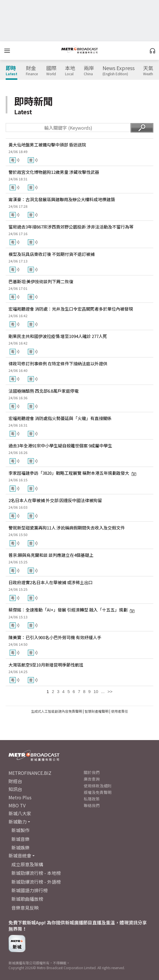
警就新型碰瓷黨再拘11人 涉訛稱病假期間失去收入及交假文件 (67, 528)
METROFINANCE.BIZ (30, 773)
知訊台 (15, 789)
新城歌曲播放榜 (27, 899)
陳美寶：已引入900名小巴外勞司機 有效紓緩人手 (55, 637)
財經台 (15, 781)
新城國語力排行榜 (30, 890)
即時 (11, 71)
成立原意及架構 (27, 864)
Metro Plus (20, 797)
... (103, 691)
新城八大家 (20, 813)
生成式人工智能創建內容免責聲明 (57, 711)
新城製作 (20, 830)
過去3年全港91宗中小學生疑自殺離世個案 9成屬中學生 (60, 446)
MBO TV (17, 805)
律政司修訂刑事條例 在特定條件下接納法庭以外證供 (58, 363)
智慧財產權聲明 (97, 711)
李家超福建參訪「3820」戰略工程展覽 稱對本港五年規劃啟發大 (73, 473)
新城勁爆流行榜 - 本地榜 (36, 873)
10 (96, 691)
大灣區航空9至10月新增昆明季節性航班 (46, 665)
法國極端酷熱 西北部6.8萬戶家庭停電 (44, 391)
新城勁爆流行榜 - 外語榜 (36, 882)
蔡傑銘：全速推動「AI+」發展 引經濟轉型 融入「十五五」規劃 (72, 610)
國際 (51, 71)
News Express (119, 71)
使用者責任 (120, 711)
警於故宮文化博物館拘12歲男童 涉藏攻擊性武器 (54, 172)
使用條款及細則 (98, 786)
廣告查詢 (92, 779)
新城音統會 (20, 855)
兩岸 (89, 71)
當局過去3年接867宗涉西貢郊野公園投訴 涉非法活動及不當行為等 (71, 227)
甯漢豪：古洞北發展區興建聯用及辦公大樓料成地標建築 (62, 199)
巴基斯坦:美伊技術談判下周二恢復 (41, 281)
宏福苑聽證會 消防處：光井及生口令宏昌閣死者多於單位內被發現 (71, 309)
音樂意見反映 (25, 908)
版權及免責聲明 (98, 792)
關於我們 (92, 772)
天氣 (149, 71)
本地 (70, 71)
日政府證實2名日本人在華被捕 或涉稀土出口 (51, 582)
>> (110, 691)
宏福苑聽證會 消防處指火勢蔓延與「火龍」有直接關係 (60, 418)
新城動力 (18, 822)
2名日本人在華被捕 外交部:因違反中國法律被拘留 (55, 500)
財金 (32, 71)
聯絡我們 (92, 805)
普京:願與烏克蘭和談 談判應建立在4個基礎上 (51, 555)
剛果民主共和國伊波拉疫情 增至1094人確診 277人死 (58, 336)
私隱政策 (92, 799)
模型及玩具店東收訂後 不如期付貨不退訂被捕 (52, 254)
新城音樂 (20, 839)
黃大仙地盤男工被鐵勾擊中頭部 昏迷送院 (47, 145)
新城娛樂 (20, 847)
